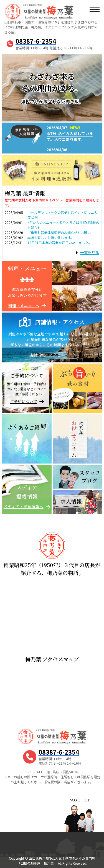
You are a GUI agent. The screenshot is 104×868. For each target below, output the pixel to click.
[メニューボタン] (94, 10)
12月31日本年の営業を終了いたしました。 (60, 242)
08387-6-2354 (36, 41)
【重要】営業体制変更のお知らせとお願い (59, 232)
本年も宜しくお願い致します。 (51, 237)
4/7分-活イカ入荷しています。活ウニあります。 (70, 136)
